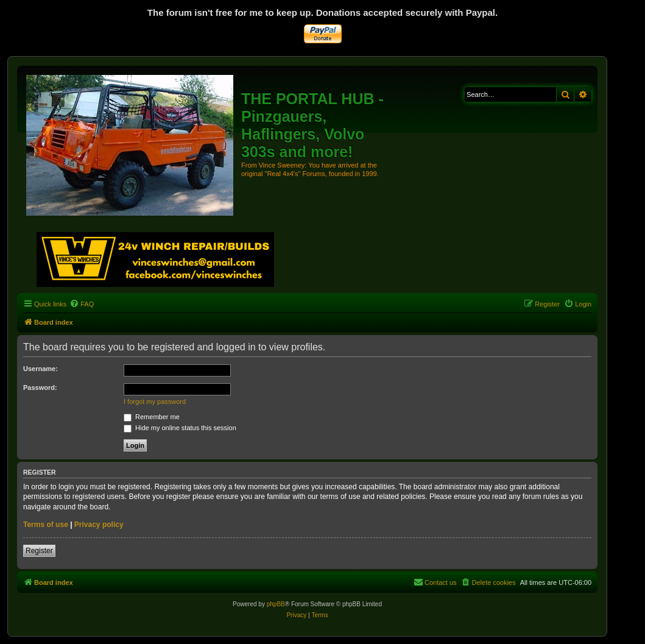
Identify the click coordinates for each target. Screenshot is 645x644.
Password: (40, 387)
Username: (41, 369)
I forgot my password (155, 402)
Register (39, 551)
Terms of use (46, 525)
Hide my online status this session (180, 428)
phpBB (276, 604)
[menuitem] (82, 304)
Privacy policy (99, 525)
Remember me (152, 417)
